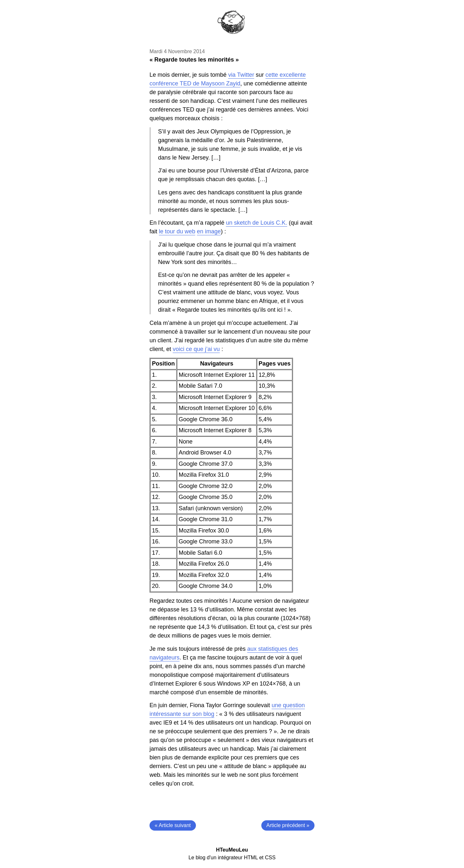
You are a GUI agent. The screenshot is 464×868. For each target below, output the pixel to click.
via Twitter (241, 75)
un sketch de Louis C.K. (256, 223)
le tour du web (177, 231)
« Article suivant (173, 825)
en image (209, 231)
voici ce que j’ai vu (196, 349)
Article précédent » (288, 825)
